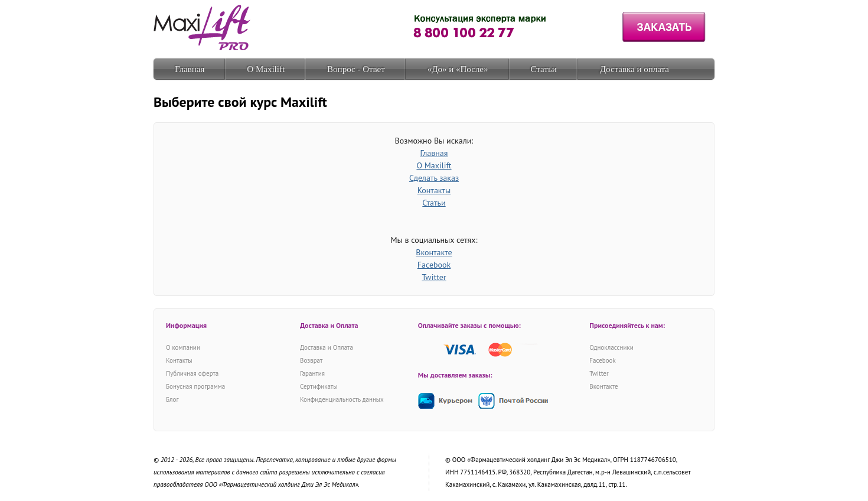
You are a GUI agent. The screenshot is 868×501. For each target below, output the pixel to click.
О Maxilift (266, 69)
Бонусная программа (195, 386)
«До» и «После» (458, 69)
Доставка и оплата (634, 69)
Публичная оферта (192, 373)
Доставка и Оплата (327, 347)
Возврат (311, 360)
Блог (172, 399)
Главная (190, 69)
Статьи (544, 69)
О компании (183, 347)
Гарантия (312, 373)
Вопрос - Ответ (356, 69)
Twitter (434, 277)
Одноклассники (611, 347)
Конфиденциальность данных (342, 399)
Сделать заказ (434, 178)
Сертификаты (319, 386)
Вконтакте (434, 252)
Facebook (434, 265)
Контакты (434, 190)
